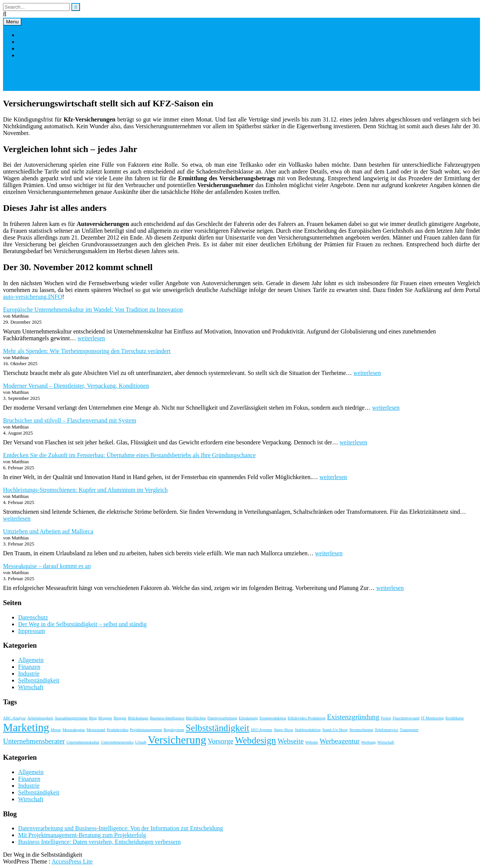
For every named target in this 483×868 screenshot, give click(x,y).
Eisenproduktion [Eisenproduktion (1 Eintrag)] (273, 718)
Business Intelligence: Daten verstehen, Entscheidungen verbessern (99, 842)
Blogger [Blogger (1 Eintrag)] (120, 718)
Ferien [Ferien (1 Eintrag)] (386, 718)
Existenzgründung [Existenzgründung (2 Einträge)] (353, 717)
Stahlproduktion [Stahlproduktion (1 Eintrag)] (308, 730)
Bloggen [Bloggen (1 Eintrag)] (105, 718)
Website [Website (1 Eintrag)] (312, 742)
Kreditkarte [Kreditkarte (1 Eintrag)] (455, 718)
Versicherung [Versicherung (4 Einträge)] (177, 740)
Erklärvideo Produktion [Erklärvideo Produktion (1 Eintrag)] (306, 718)
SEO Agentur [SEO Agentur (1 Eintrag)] (262, 730)
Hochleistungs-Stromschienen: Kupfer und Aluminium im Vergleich (85, 490)
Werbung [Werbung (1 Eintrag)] (368, 742)
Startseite (29, 35)
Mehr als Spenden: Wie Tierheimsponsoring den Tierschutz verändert (87, 351)
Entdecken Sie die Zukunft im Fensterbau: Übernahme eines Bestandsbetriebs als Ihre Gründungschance (129, 455)
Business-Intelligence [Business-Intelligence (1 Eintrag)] (167, 718)
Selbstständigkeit (39, 680)
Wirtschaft (31, 687)
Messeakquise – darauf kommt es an (47, 566)
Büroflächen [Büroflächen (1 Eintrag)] (196, 718)
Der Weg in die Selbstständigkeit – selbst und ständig (82, 42)
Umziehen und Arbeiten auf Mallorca (48, 531)
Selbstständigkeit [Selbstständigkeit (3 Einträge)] (217, 728)
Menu (12, 22)
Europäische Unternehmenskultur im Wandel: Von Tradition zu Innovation (93, 310)
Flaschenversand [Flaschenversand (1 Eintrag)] (406, 718)
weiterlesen (91, 338)
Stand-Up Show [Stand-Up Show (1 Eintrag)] (335, 730)
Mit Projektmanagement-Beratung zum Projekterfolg (82, 835)
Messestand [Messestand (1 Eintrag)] (96, 730)
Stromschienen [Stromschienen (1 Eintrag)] (361, 730)
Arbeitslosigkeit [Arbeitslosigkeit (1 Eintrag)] (40, 718)
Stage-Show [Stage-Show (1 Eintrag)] (284, 730)
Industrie (29, 674)
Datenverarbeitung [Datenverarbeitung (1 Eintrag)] (222, 718)
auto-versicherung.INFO (33, 297)
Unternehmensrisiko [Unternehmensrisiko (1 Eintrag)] (117, 742)
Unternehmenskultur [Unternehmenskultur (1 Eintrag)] (83, 742)
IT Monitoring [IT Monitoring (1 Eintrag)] (432, 718)
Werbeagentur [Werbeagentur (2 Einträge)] (340, 741)
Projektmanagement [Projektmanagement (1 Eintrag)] (146, 730)
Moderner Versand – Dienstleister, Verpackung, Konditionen (76, 386)
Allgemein (31, 660)
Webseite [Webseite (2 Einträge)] (290, 741)
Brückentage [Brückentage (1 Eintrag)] (138, 718)
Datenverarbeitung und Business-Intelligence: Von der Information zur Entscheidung (121, 828)
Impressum (32, 48)
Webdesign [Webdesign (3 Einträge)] (255, 740)
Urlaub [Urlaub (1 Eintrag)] (141, 742)
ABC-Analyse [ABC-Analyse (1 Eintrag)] (14, 718)
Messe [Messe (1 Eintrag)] (56, 730)
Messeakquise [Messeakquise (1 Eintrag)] (74, 730)
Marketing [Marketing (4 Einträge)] (26, 727)
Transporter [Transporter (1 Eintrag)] (409, 730)
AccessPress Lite (72, 861)
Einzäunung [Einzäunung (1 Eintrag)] (248, 718)
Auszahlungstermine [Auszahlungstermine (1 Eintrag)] (71, 718)
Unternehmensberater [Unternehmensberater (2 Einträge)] (34, 741)
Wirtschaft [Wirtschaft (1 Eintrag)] (386, 742)
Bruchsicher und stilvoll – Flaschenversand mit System (70, 420)
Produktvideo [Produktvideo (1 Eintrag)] (118, 730)
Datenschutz (33, 55)
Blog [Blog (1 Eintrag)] (93, 718)
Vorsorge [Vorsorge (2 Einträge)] (220, 741)
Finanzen (29, 667)
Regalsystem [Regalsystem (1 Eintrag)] (174, 730)
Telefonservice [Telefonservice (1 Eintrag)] (387, 730)
